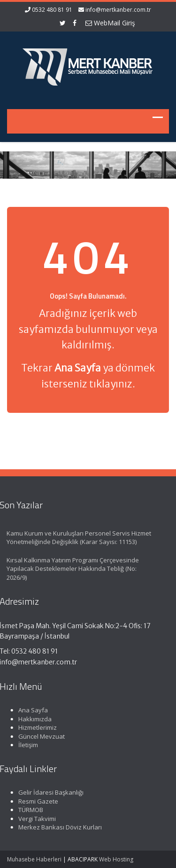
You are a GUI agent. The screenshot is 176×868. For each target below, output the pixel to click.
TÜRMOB (29, 810)
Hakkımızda (34, 719)
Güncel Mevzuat (40, 736)
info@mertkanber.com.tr (118, 10)
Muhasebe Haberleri (34, 859)
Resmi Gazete (37, 801)
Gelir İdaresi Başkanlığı (50, 792)
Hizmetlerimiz (36, 727)
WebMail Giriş (110, 23)
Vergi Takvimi (36, 819)
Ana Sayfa (32, 710)
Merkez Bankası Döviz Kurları (59, 827)
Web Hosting (116, 859)
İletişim (27, 745)
